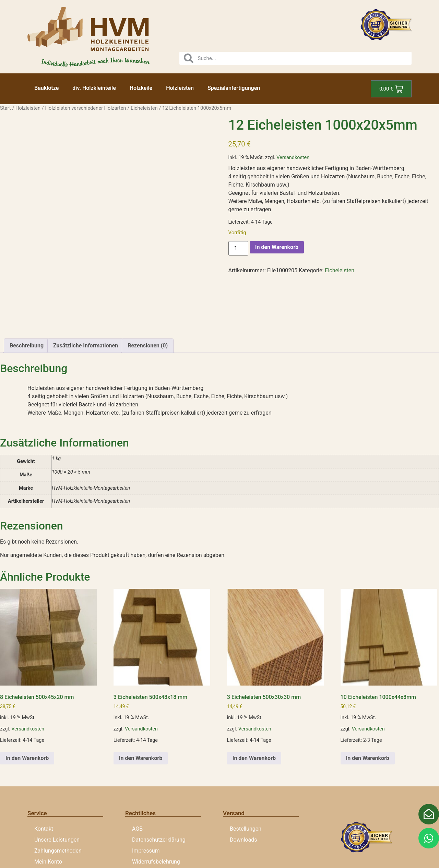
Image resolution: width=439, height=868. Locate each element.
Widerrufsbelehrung (156, 809)
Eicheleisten (144, 108)
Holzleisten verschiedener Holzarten (86, 108)
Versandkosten (293, 158)
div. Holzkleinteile (94, 88)
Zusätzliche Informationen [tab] (86, 293)
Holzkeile (141, 88)
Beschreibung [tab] (27, 293)
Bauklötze (46, 88)
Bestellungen (246, 776)
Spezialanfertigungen (234, 88)
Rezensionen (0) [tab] (148, 293)
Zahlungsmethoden (58, 798)
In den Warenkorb (277, 247)
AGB (137, 776)
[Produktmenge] (238, 248)
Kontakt (44, 776)
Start (5, 108)
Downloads (243, 787)
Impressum (146, 798)
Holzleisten (180, 88)
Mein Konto (48, 809)
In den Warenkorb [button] (27, 705)
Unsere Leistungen (57, 787)
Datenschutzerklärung (159, 787)
